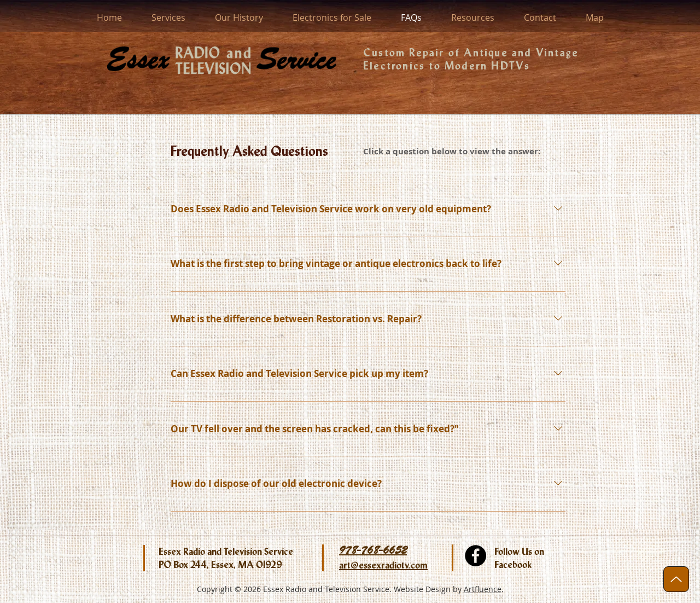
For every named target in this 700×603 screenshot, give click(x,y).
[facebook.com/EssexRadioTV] (476, 556)
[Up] (676, 579)
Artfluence (483, 589)
